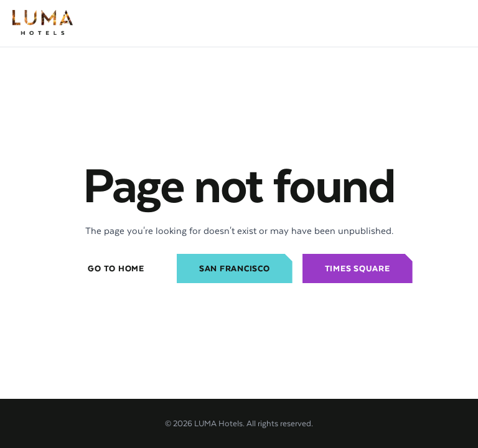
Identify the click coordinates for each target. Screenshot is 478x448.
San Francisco (235, 268)
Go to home (116, 268)
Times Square (358, 268)
